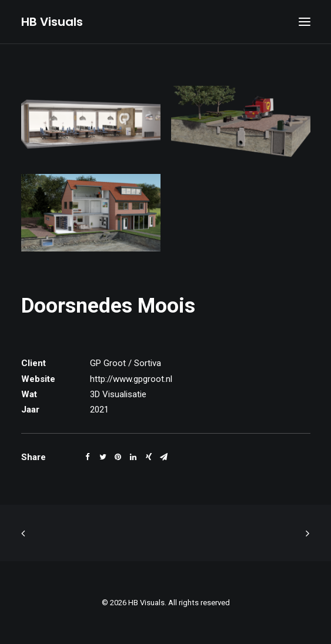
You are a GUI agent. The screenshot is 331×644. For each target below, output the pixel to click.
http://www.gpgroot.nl (131, 379)
